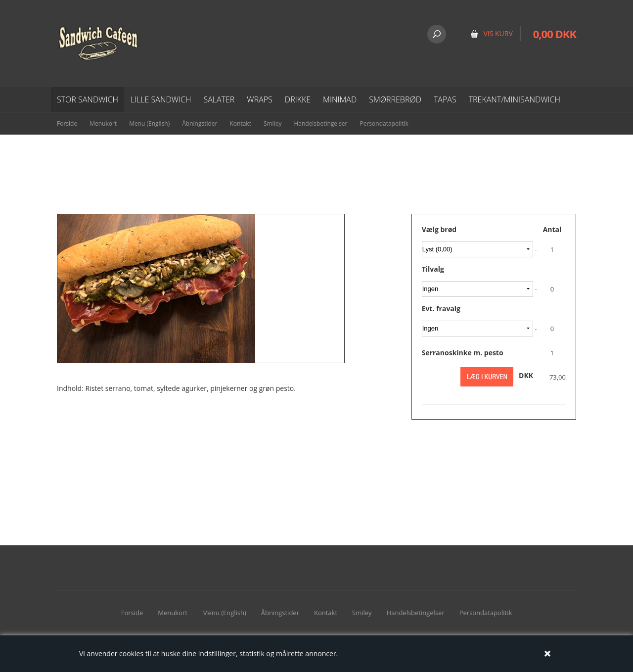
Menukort (103, 123)
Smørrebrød (395, 99)
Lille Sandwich (161, 99)
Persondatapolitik (384, 123)
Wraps (259, 99)
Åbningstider (200, 123)
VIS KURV (498, 33)
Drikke (298, 99)
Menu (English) (149, 123)
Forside (67, 123)
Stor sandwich (88, 99)
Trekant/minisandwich (515, 99)
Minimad (340, 99)
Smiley (273, 123)
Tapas (445, 99)
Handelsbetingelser (320, 123)
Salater (219, 99)
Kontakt (240, 123)
